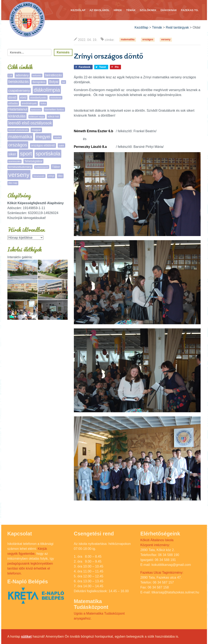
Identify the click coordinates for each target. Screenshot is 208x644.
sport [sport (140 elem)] (26, 154)
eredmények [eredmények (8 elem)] (29, 103)
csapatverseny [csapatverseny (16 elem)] (19, 90)
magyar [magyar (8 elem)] (36, 130)
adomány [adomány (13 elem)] (22, 75)
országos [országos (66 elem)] (18, 145)
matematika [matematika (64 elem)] (20, 137)
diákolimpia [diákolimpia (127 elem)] (47, 90)
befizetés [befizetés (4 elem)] (37, 75)
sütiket (26, 636)
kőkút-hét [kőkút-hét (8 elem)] (53, 116)
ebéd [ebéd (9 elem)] (23, 97)
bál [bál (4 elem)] (64, 82)
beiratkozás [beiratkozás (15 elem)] (53, 75)
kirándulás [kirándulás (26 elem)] (17, 116)
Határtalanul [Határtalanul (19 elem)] (18, 109)
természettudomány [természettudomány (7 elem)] (20, 167)
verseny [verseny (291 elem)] (19, 175)
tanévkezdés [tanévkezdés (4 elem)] (15, 161)
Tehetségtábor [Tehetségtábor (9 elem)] (34, 161)
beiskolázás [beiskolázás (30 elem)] (19, 82)
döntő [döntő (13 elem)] (12, 97)
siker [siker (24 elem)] (12, 154)
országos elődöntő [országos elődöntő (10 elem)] (43, 145)
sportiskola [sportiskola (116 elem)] (48, 154)
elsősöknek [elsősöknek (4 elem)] (56, 98)
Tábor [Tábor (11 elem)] (56, 167)
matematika (128, 40)
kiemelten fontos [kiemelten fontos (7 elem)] (54, 109)
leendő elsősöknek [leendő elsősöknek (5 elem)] (18, 130)
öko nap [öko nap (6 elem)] (13, 183)
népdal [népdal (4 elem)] (57, 137)
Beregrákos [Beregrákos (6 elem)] (39, 82)
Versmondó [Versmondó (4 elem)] (39, 176)
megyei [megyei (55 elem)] (43, 137)
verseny (166, 40)
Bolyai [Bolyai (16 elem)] (54, 82)
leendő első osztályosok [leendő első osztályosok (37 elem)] (30, 123)
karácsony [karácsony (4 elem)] (36, 110)
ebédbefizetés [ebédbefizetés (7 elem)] (38, 98)
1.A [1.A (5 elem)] (10, 75)
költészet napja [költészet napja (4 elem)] (37, 117)
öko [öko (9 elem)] (60, 176)
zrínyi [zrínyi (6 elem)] (51, 176)
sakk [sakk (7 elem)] (62, 145)
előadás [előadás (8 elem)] (13, 103)
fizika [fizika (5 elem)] (43, 103)
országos (148, 40)
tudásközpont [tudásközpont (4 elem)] (42, 167)
